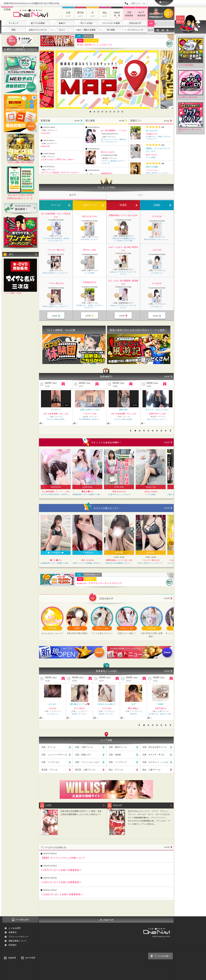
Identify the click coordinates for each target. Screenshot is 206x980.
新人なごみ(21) (108, 152)
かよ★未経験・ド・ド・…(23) (56, 491)
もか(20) (52, 708)
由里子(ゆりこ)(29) (157, 414)
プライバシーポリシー (18, 937)
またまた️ (52, 704)
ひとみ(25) (157, 283)
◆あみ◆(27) (87, 491)
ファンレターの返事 (111, 23)
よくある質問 (14, 928)
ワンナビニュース (135, 30)
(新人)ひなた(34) (89, 216)
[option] (107, 80)
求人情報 (111, 30)
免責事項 (12, 932)
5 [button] (106, 112)
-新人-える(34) (87, 560)
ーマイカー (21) (152, 170)
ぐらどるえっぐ (157, 273)
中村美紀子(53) (89, 282)
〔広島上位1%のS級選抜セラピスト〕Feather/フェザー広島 (123, 239)
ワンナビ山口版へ (162, 956)
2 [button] (94, 112)
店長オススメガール (38, 30)
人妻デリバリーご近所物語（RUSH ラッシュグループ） (87, 563)
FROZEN (133, 714)
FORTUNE (45, 146)
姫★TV (62, 23)
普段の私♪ (124, 410)
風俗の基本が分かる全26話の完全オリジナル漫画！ (138, 330)
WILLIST (117, 805)
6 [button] (110, 112)
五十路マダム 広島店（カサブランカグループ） (89, 306)
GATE (48, 805)
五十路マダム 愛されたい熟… (160, 714)
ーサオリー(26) (90, 414)
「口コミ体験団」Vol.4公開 (60, 330)
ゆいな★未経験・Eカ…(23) (56, 414)
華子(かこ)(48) (89, 250)
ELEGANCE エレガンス (89, 239)
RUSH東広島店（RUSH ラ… (90, 419)
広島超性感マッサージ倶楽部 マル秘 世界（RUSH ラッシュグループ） (87, 494)
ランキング (13, 23)
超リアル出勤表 (38, 23)
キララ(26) (106, 708)
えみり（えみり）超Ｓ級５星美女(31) (123, 249)
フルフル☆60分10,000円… (56, 419)
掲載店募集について (17, 941)
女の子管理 (30, 958)
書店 (11, 254)
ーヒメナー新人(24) (56, 250)
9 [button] (122, 112)
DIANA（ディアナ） (80, 714)
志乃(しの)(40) (151, 491)
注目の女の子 (135, 23)
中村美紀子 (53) (152, 134)
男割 (13, 30)
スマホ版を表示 (22, 920)
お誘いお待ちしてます (90, 410)
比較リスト (138, 3)
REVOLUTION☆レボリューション (157, 239)
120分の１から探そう (106, 704)
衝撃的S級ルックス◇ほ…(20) (119, 560)
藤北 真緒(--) (134, 708)
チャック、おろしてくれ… (157, 410)
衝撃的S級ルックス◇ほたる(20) (123, 215)
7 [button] (114, 112)
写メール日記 (86, 23)
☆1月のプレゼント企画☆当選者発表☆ (61, 882)
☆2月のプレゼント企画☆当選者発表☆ (61, 870)
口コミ (62, 30)
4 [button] (102, 112)
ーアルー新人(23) (56, 283)
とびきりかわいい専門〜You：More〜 (57, 159)
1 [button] (90, 112)
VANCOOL (45, 133)
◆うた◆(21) (56, 560)
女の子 (151, 30)
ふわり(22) (157, 250)
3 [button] (98, 112)
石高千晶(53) (160, 708)
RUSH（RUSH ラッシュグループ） (95, 45)
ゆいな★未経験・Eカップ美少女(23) (56, 215)
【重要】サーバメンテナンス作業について (63, 858)
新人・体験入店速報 (86, 30)
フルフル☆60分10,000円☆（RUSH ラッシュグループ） (56, 239)
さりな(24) (157, 216)
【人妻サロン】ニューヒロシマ (119, 494)
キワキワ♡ (56, 410)
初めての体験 (152, 167)
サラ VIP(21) (79, 708)
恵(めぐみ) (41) (151, 155)
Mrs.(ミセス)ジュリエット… (157, 419)
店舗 (151, 23)
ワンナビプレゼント (169, 13)
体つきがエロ (152, 131)
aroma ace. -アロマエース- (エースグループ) (123, 273)
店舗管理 (12, 958)
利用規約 (12, 945)
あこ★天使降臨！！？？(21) (114, 130)
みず (133, 704)
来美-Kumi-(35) (119, 491)
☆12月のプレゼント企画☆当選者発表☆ (62, 894)
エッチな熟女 (151, 157)
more (168, 442)
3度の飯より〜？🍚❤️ (79, 704)
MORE (78, 121)
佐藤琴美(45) (107, 173)
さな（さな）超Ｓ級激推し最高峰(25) (123, 282)
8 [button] (118, 112)
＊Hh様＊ (161, 704)
